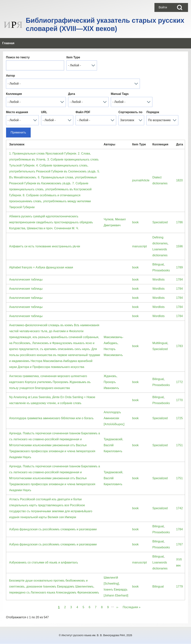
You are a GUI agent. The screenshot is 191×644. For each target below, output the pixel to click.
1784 (179, 280)
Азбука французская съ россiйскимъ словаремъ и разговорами (53, 529)
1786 (179, 222)
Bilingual (158, 264)
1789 (179, 267)
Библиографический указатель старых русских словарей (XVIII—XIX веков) (105, 25)
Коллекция (14, 94)
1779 (179, 586)
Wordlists (159, 280)
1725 (179, 418)
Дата (72, 94)
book (136, 222)
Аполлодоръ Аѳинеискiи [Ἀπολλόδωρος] (114, 418)
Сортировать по (130, 112)
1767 (179, 544)
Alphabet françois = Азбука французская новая (41, 267)
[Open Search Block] (180, 7)
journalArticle (141, 180)
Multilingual (160, 343)
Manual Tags (120, 94)
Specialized (160, 222)
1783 (179, 346)
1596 (179, 246)
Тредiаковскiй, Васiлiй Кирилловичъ (113, 445)
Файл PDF (83, 112)
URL (44, 112)
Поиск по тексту (18, 57)
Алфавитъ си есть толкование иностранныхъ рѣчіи (45, 246)
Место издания (17, 112)
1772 (179, 382)
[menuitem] (163, 7)
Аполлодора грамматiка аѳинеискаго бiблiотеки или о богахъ (51, 418)
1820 (179, 180)
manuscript (140, 246)
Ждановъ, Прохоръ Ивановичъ (111, 382)
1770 (179, 400)
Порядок (153, 112)
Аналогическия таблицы (26, 280)
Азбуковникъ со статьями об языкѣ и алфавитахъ (44, 562)
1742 (179, 508)
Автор (10, 76)
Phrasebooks (161, 270)
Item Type (73, 57)
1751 (179, 445)
